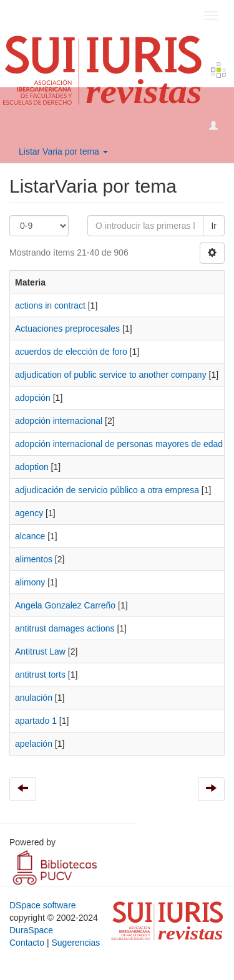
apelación (34, 744)
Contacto (27, 943)
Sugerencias (76, 943)
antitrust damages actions (65, 628)
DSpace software (43, 905)
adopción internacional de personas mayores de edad (119, 444)
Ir (214, 226)
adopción (33, 398)
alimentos (34, 559)
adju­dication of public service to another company (111, 375)
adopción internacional (59, 421)
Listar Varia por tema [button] (63, 151)
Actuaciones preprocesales (67, 329)
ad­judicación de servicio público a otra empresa (107, 490)
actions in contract (50, 305)
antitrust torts (40, 675)
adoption (32, 467)
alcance (30, 536)
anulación (34, 698)
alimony (30, 582)
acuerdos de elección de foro (71, 352)
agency (29, 513)
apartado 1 (36, 721)
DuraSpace (31, 930)
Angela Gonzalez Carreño (65, 605)
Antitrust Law (40, 651)
